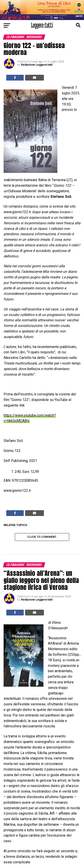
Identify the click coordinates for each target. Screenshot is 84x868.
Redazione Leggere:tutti (37, 65)
